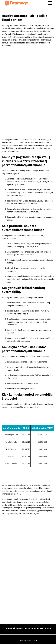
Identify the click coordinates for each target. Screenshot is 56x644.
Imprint (32, 628)
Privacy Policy (44, 628)
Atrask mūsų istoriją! (16, 628)
